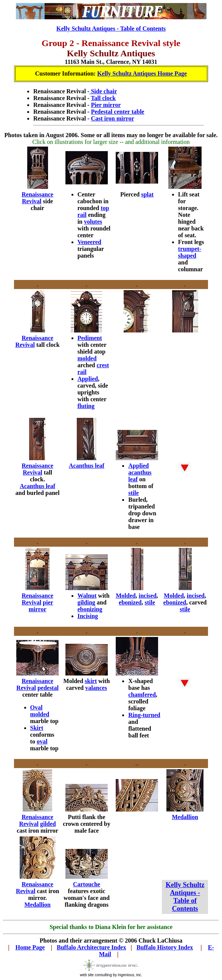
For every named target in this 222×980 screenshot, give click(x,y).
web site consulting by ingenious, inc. (111, 973)
